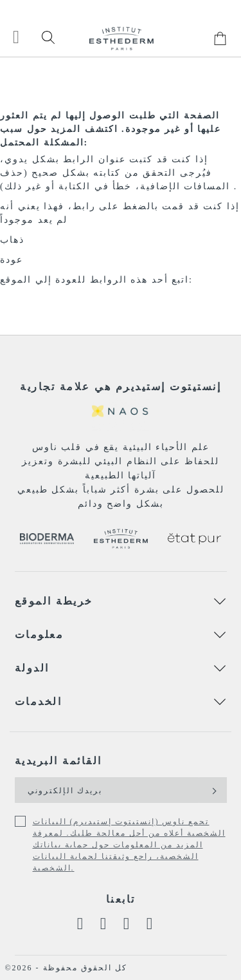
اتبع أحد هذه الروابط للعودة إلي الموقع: (96, 280)
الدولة (32, 668)
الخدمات (39, 702)
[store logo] (121, 38)
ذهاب (12, 240)
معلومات (40, 635)
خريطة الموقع (54, 601)
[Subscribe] (213, 790)
